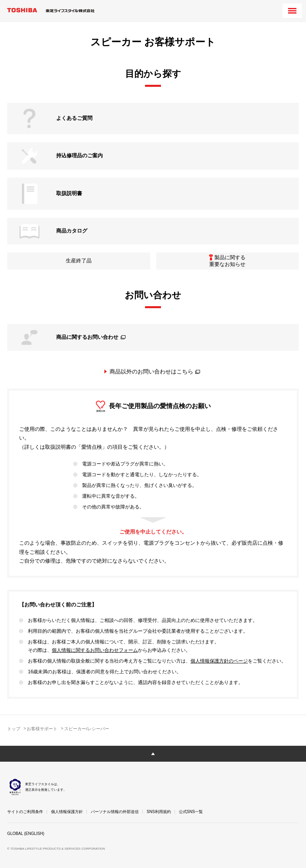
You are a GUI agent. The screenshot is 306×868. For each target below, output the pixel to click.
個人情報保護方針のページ (219, 661)
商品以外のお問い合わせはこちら (155, 371)
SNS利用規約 (159, 812)
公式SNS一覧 (191, 812)
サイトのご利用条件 (25, 812)
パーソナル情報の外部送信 (115, 812)
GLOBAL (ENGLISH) (26, 834)
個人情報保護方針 (67, 812)
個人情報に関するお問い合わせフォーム (95, 650)
